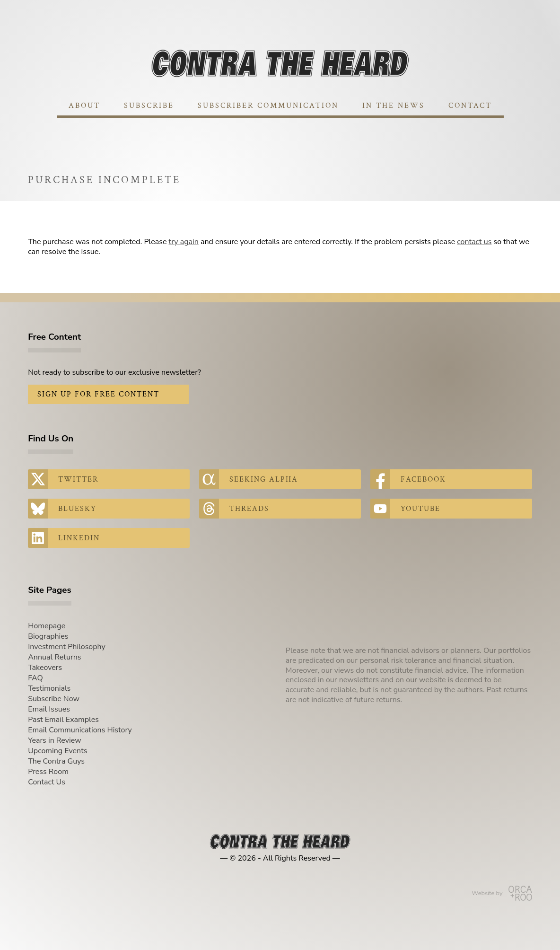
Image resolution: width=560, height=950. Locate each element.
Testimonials (49, 688)
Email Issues (49, 709)
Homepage (47, 626)
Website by (502, 893)
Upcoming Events (57, 751)
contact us (474, 242)
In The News (394, 106)
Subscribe (149, 106)
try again (184, 242)
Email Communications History (80, 730)
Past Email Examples (63, 720)
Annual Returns (54, 657)
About (84, 106)
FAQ (35, 678)
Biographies (48, 636)
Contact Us (47, 782)
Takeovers (45, 668)
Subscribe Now (54, 699)
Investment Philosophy (67, 647)
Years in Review (54, 740)
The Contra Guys (56, 761)
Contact (470, 106)
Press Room (48, 772)
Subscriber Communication (268, 106)
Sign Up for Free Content (98, 394)
